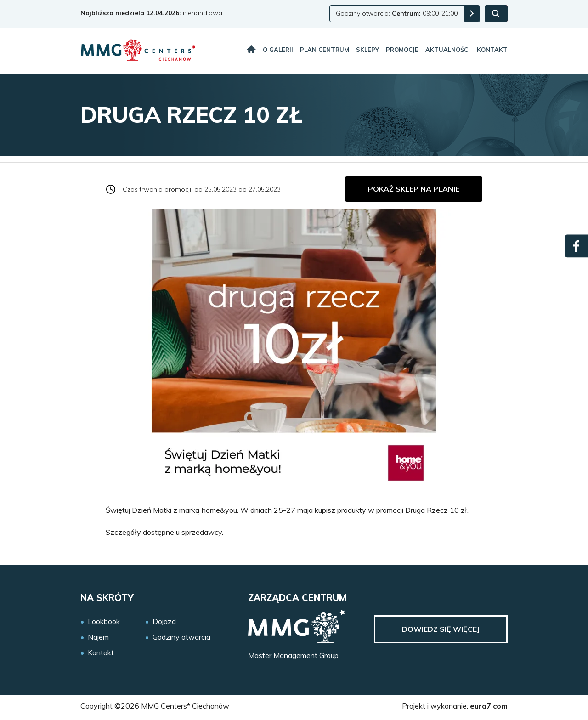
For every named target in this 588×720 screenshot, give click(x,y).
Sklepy (367, 50)
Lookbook (104, 621)
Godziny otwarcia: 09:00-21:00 (397, 13)
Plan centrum (325, 50)
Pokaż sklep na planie (414, 189)
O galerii (278, 50)
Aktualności (448, 50)
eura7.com (489, 706)
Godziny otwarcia (181, 637)
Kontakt (492, 50)
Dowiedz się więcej (441, 629)
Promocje (402, 50)
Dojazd (164, 621)
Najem (98, 637)
